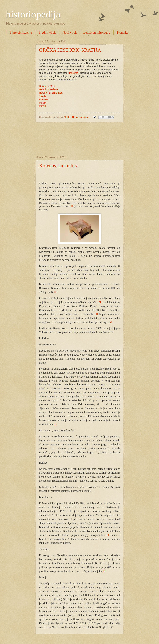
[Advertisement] (79, 139)
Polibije (43, 103)
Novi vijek (70, 32)
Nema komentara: (81, 117)
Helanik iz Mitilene (48, 89)
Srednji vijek (47, 32)
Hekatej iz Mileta (48, 86)
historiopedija (33, 14)
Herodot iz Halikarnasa (51, 93)
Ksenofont (44, 99)
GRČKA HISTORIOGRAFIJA (70, 50)
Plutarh (43, 106)
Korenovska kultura (59, 165)
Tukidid (43, 96)
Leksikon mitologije (97, 32)
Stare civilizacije (21, 32)
